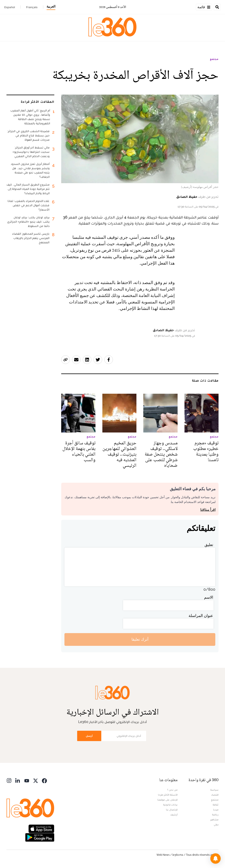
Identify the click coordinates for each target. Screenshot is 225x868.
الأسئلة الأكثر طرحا (168, 795)
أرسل (89, 736)
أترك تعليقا (140, 639)
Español (10, 7)
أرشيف (174, 815)
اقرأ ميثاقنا (208, 510)
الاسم (209, 597)
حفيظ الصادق (187, 197)
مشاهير (214, 820)
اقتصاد (215, 795)
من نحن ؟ (172, 790)
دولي (216, 824)
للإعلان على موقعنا (167, 800)
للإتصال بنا (172, 810)
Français (32, 7)
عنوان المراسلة (201, 616)
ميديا (216, 810)
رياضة (215, 815)
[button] (216, 859)
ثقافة (216, 805)
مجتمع (214, 59)
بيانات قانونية (170, 805)
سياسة (214, 790)
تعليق (209, 545)
